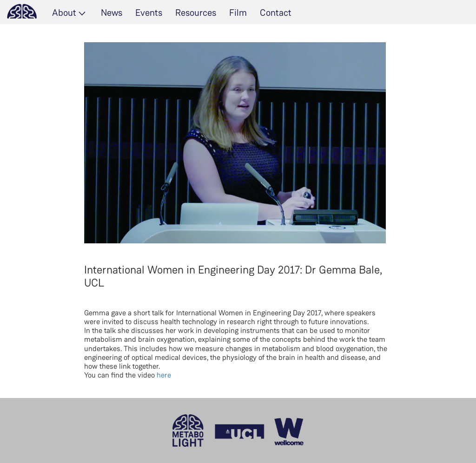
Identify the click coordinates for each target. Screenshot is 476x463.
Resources (196, 13)
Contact (276, 13)
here (164, 375)
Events (149, 13)
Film (238, 13)
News (112, 13)
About (64, 13)
